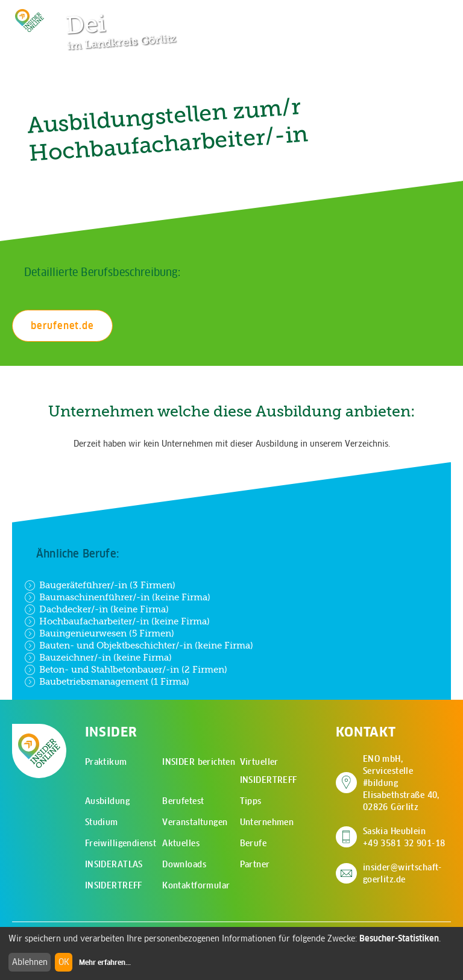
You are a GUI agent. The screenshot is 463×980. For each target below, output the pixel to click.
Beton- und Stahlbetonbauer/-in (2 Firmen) (126, 670)
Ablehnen (30, 962)
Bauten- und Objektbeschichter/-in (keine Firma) (139, 645)
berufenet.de (62, 325)
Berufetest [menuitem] (183, 801)
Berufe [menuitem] (254, 843)
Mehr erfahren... (105, 963)
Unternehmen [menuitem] (267, 822)
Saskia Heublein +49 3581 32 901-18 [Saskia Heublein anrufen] (404, 837)
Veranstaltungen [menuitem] (195, 822)
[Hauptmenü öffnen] (421, 15)
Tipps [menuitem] (251, 801)
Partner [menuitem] (255, 864)
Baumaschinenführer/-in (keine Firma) (117, 597)
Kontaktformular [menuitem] (196, 885)
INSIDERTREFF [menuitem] (114, 885)
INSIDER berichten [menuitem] (199, 762)
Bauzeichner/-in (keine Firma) (98, 658)
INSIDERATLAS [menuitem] (114, 864)
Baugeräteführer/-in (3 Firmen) (100, 585)
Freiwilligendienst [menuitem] (121, 843)
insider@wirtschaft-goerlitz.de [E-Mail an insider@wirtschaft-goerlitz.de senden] (402, 873)
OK (64, 962)
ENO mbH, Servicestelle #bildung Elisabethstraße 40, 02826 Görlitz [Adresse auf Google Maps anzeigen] (407, 783)
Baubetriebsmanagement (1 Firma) (107, 682)
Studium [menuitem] (102, 822)
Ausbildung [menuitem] (107, 801)
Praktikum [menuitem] (106, 762)
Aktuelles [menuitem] (181, 843)
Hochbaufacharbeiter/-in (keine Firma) (117, 621)
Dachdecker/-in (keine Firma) (96, 609)
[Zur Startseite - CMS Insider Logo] (30, 20)
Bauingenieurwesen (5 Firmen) (99, 633)
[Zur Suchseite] (383, 15)
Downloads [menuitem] (184, 864)
